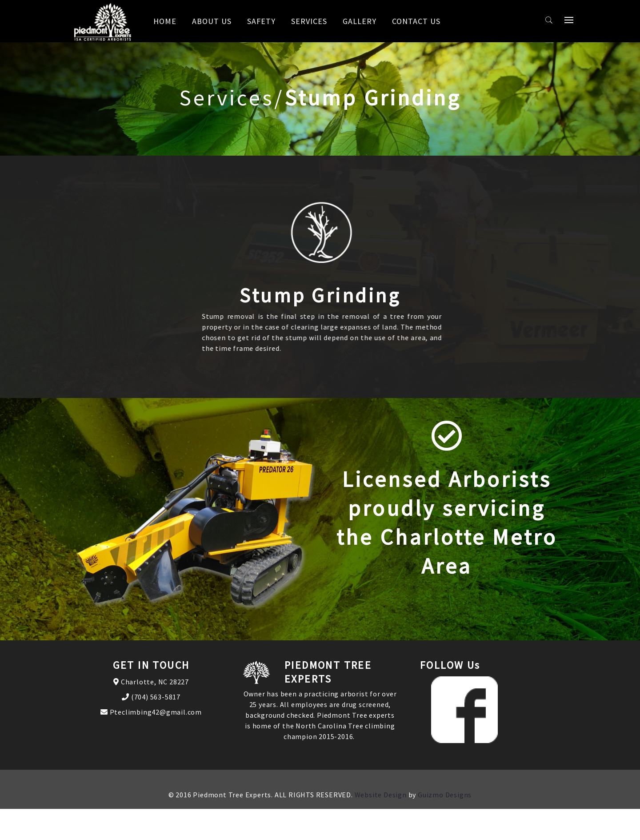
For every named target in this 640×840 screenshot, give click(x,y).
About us (212, 21)
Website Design (381, 795)
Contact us (416, 21)
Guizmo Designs (445, 795)
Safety (261, 21)
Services (309, 21)
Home (165, 21)
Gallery (360, 21)
